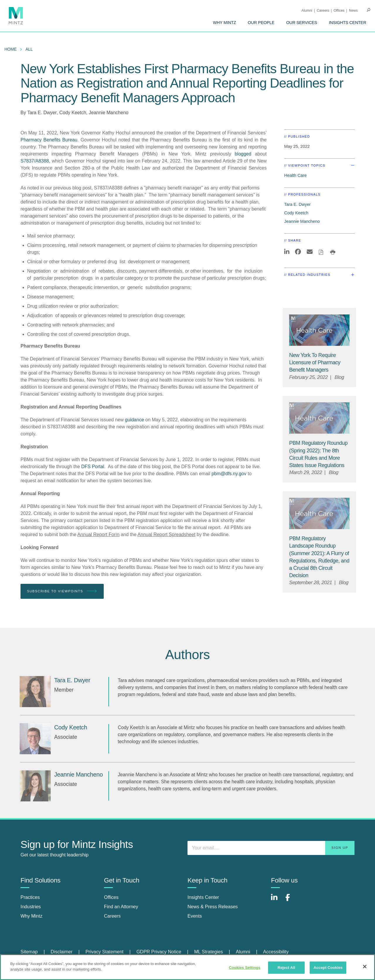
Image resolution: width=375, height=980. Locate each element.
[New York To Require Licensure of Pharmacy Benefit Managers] (315, 362)
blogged (245, 154)
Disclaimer (62, 952)
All (29, 49)
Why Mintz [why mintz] (31, 916)
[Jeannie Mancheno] (35, 786)
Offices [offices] (111, 897)
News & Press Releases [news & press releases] (213, 907)
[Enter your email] (271, 848)
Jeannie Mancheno (109, 113)
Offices (339, 11)
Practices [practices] (30, 897)
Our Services (302, 23)
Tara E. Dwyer (42, 113)
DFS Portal (93, 467)
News (353, 11)
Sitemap (29, 952)
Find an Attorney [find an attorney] (121, 907)
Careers (323, 11)
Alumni (307, 11)
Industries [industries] (31, 907)
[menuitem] (225, 23)
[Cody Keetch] (35, 739)
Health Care (295, 175)
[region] (187, 967)
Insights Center (347, 23)
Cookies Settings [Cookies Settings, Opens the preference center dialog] (245, 968)
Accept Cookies (328, 968)
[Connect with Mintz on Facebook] (291, 901)
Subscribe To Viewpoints (62, 591)
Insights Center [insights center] (203, 897)
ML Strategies (209, 952)
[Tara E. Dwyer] (35, 692)
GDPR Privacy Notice (159, 952)
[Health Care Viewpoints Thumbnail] (319, 330)
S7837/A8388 (35, 161)
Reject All (286, 968)
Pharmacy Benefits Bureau (49, 140)
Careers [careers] (112, 916)
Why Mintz (225, 23)
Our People (261, 23)
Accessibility (276, 952)
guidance (135, 420)
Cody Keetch (73, 113)
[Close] (365, 967)
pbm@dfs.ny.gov (229, 474)
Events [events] (195, 916)
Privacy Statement (105, 952)
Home (11, 49)
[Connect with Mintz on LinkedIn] (277, 901)
